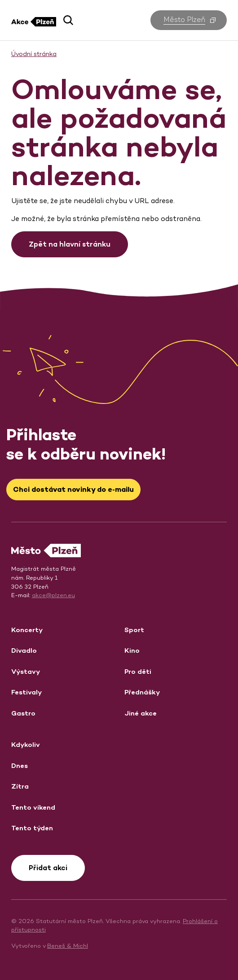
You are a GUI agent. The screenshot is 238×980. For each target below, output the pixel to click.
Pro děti (138, 671)
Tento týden (32, 828)
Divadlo (24, 650)
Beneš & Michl (68, 946)
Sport (134, 630)
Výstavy (26, 671)
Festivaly (26, 692)
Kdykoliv (26, 744)
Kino (132, 650)
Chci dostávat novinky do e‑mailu (73, 489)
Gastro (23, 713)
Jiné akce (141, 713)
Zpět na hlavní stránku (70, 244)
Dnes (20, 765)
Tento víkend (33, 807)
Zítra (20, 786)
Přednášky (142, 692)
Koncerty (27, 630)
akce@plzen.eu (53, 595)
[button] (68, 20)
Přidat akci (48, 868)
